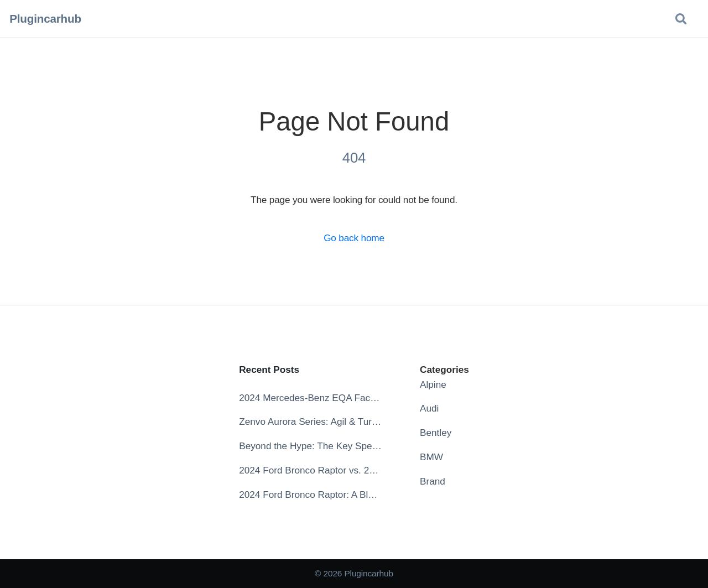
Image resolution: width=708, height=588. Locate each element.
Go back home (354, 238)
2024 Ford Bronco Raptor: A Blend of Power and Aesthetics (310, 495)
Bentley (436, 433)
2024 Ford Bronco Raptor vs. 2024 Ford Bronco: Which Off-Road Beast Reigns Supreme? (310, 470)
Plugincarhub (45, 19)
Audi (429, 408)
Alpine (433, 384)
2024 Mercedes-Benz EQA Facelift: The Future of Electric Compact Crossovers (310, 398)
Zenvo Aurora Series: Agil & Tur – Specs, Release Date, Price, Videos (310, 422)
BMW (431, 457)
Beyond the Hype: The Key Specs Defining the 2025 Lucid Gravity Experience (310, 446)
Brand (433, 481)
